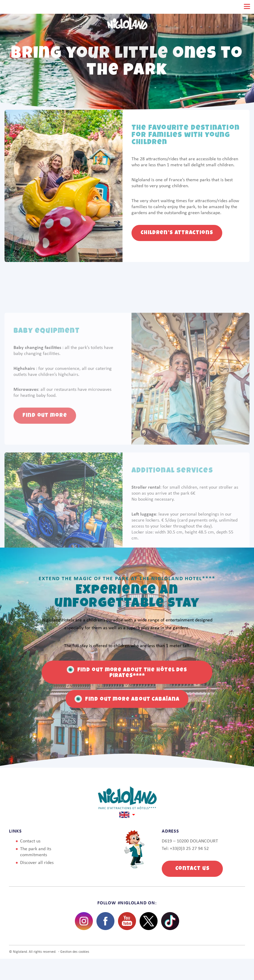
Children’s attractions (177, 233)
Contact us (30, 841)
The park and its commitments (36, 852)
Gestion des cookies (75, 952)
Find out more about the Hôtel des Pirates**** (127, 672)
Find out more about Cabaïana (127, 699)
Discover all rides (37, 863)
